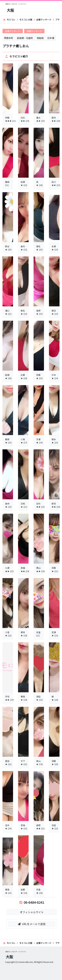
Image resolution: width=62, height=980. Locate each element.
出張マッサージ (44, 20)
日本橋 (51, 38)
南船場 (40, 38)
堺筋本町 (9, 38)
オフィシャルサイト (32, 912)
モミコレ (9, 20)
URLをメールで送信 (32, 924)
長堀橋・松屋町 (25, 38)
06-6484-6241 (32, 902)
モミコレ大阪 (26, 20)
